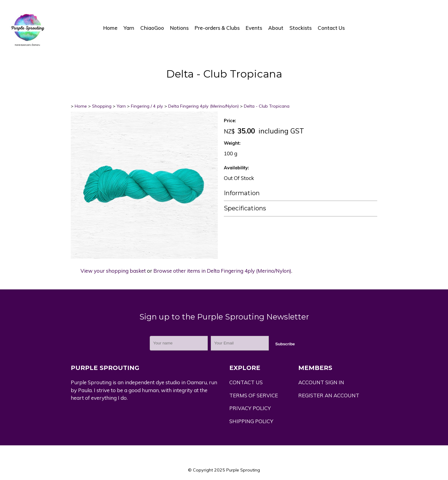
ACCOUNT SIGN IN (321, 382)
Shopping (102, 106)
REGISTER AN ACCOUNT (329, 395)
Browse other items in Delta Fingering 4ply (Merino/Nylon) (222, 271)
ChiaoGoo (152, 28)
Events (254, 28)
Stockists (301, 28)
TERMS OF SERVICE (254, 395)
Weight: (232, 143)
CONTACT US (246, 382)
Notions (179, 28)
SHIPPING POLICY (251, 421)
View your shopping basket (113, 271)
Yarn (129, 28)
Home (110, 28)
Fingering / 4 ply (147, 106)
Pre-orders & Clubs (217, 28)
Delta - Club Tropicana (267, 106)
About (276, 28)
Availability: (236, 168)
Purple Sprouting (243, 470)
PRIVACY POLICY (250, 408)
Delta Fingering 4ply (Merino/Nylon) (203, 106)
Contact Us (331, 28)
